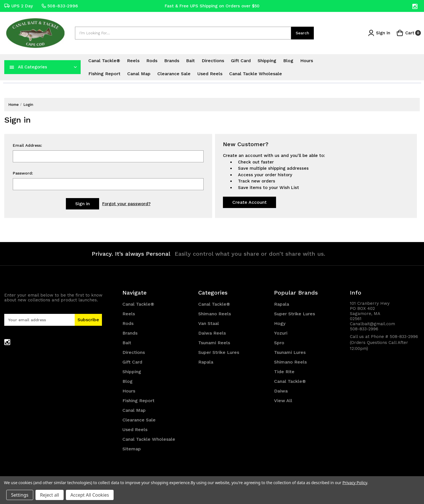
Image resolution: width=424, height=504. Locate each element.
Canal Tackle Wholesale (256, 74)
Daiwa (281, 391)
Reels (133, 61)
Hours (307, 61)
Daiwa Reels (212, 333)
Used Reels (210, 74)
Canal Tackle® (104, 61)
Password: (23, 173)
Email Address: (27, 145)
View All (283, 401)
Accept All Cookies (90, 495)
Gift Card (241, 61)
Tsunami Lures (290, 352)
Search (302, 33)
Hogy (280, 323)
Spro (279, 343)
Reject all (50, 495)
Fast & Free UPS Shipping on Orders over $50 (212, 6)
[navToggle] (12, 67)
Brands (172, 61)
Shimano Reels (215, 314)
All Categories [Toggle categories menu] (33, 67)
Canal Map (139, 74)
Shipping (267, 61)
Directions (213, 61)
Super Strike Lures (219, 352)
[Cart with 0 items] (409, 33)
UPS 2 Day (19, 6)
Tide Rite (284, 372)
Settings (20, 495)
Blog (288, 61)
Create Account (249, 202)
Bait (190, 61)
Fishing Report (104, 74)
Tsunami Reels (214, 343)
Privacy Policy (355, 483)
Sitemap (132, 449)
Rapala (206, 362)
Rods (152, 61)
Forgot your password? (126, 204)
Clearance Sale (174, 74)
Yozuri (281, 333)
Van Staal (209, 323)
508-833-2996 (60, 6)
